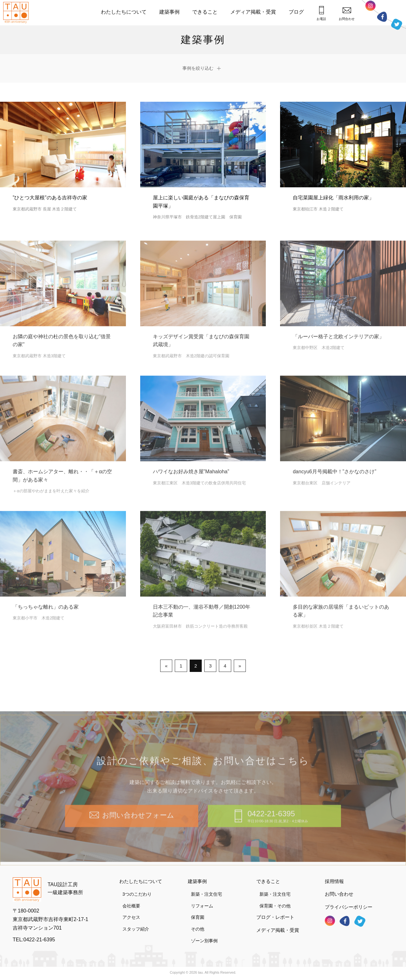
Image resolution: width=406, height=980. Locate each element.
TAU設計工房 (17, 13)
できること (205, 12)
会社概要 (131, 906)
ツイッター (397, 24)
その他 (198, 929)
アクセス (131, 917)
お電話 (321, 13)
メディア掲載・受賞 (253, 12)
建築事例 (169, 12)
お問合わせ (347, 14)
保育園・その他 (275, 906)
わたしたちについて (124, 12)
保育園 (198, 917)
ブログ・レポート (275, 917)
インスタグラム (370, 8)
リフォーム (202, 906)
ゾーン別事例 (204, 941)
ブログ (296, 12)
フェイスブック (382, 17)
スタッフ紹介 (136, 929)
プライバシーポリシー (349, 907)
